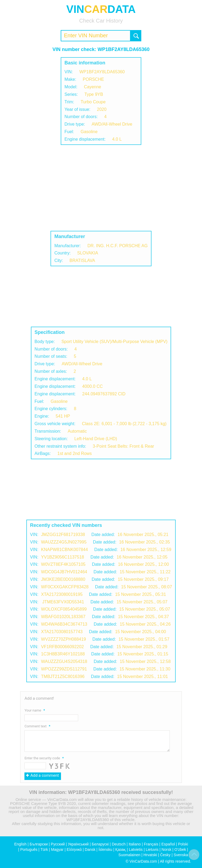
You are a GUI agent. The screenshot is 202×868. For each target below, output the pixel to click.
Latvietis (136, 849)
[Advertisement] (101, 188)
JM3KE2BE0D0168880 (63, 579)
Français (151, 844)
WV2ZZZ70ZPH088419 (64, 639)
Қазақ (120, 849)
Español (168, 844)
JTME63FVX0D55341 (63, 602)
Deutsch (119, 844)
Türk (44, 849)
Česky (165, 855)
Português (29, 849)
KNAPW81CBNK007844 (64, 550)
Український (78, 844)
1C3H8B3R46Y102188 (63, 654)
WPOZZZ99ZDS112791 (64, 669)
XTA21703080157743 (62, 632)
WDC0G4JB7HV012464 (64, 572)
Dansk (90, 849)
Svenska (181, 855)
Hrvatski (150, 855)
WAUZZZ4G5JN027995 (64, 542)
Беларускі (100, 844)
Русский (58, 844)
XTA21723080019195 (62, 594)
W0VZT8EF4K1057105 (63, 564)
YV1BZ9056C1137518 (63, 557)
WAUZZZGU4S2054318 (64, 661)
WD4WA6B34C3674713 (64, 624)
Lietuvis (152, 849)
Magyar (57, 849)
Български (39, 844)
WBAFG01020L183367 (63, 617)
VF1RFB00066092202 (62, 647)
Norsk (166, 849)
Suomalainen (129, 855)
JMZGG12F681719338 (63, 535)
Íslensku (105, 849)
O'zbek (180, 849)
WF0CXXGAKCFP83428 (65, 587)
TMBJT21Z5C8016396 (63, 676)
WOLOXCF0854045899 (64, 609)
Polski (183, 844)
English (20, 844)
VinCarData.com (143, 861)
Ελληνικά (74, 849)
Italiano (135, 844)
